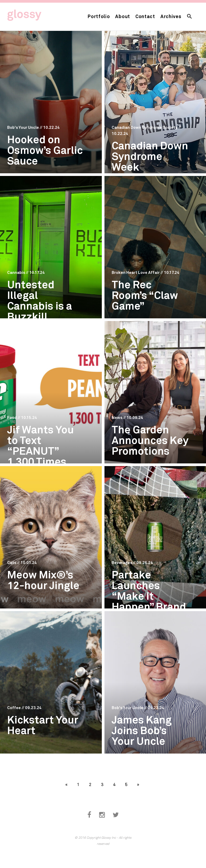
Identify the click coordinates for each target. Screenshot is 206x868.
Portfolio (99, 16)
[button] (189, 17)
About (123, 16)
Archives (171, 16)
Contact (145, 16)
